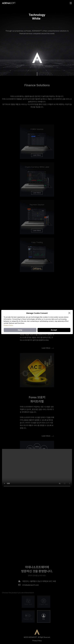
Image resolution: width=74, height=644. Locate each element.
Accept (54, 330)
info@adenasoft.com (31, 624)
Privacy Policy (37, 641)
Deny (20, 330)
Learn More (37, 166)
